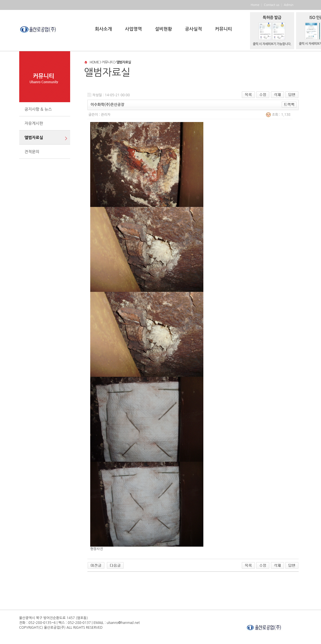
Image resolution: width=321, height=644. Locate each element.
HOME (94, 62)
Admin (289, 5)
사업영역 (133, 29)
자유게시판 (34, 123)
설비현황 (163, 29)
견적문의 (32, 152)
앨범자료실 (34, 138)
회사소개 (104, 29)
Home (255, 5)
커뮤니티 (223, 29)
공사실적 (193, 29)
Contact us (272, 5)
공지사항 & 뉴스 (38, 109)
